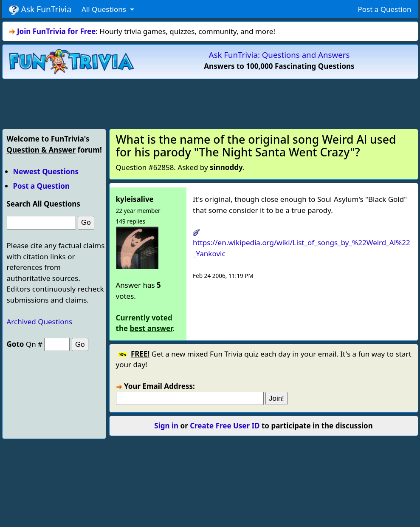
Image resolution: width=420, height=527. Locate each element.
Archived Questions (40, 322)
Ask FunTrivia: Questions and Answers (279, 55)
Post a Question (384, 9)
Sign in (166, 426)
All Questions (105, 9)
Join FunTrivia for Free (56, 31)
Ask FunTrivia (40, 9)
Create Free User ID (225, 426)
